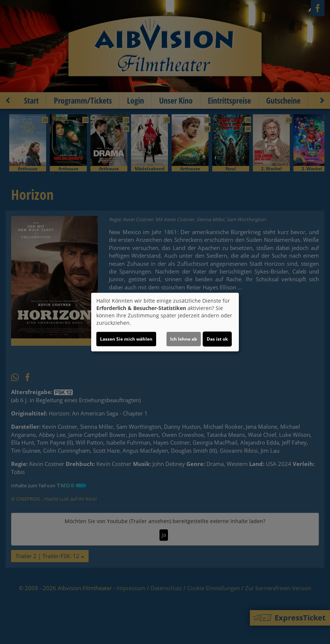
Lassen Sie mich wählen (126, 339)
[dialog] (165, 322)
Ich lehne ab (184, 339)
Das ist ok (217, 339)
